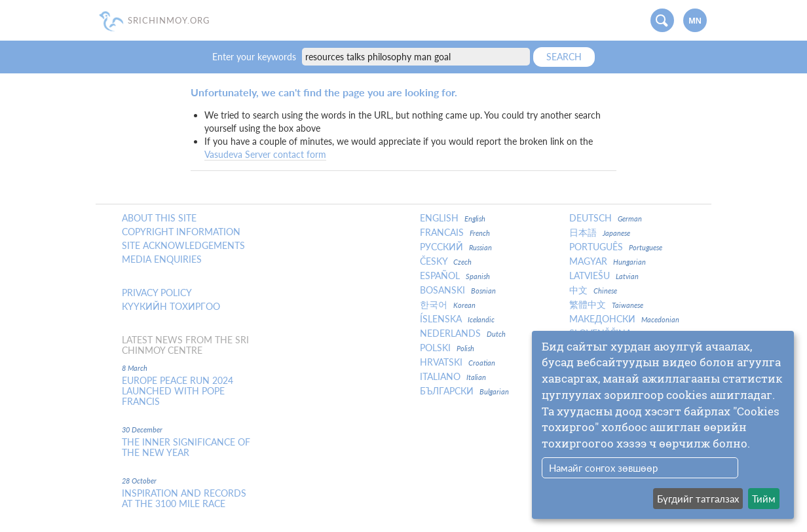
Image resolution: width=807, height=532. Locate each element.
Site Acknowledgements (183, 246)
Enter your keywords (255, 57)
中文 (593, 290)
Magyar (608, 261)
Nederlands (463, 333)
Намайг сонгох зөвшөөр (603, 468)
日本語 (600, 233)
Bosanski (458, 290)
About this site (159, 218)
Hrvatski (458, 362)
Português (616, 247)
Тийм (764, 499)
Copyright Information (181, 232)
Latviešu (604, 276)
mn (695, 21)
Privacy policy (157, 293)
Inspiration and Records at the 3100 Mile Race (184, 499)
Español (455, 276)
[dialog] (663, 425)
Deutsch (606, 218)
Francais (455, 233)
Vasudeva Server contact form (265, 154)
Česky (446, 261)
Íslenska (457, 319)
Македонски (624, 319)
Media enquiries (162, 259)
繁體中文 (606, 305)
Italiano (453, 377)
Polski (447, 348)
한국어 (448, 305)
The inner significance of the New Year (186, 447)
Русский (456, 247)
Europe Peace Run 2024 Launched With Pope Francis (178, 391)
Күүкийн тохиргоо (171, 307)
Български (464, 391)
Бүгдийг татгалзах (698, 499)
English (453, 218)
